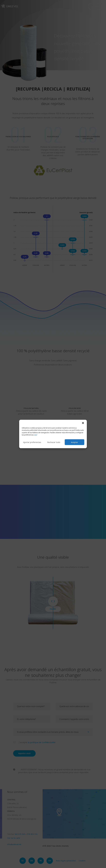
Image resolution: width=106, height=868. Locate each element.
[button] (83, 423)
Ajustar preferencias (32, 442)
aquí (36, 435)
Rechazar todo (54, 442)
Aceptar (74, 442)
